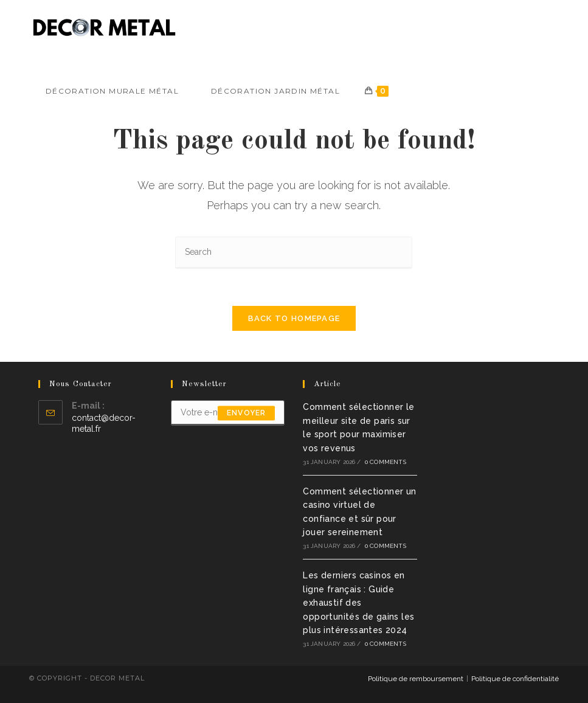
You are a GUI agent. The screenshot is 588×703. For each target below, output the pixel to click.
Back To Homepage (294, 318)
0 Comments (386, 462)
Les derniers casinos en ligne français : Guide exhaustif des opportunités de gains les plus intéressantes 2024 (358, 603)
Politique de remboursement (416, 679)
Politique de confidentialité (515, 679)
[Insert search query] (294, 253)
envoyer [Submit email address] (246, 413)
